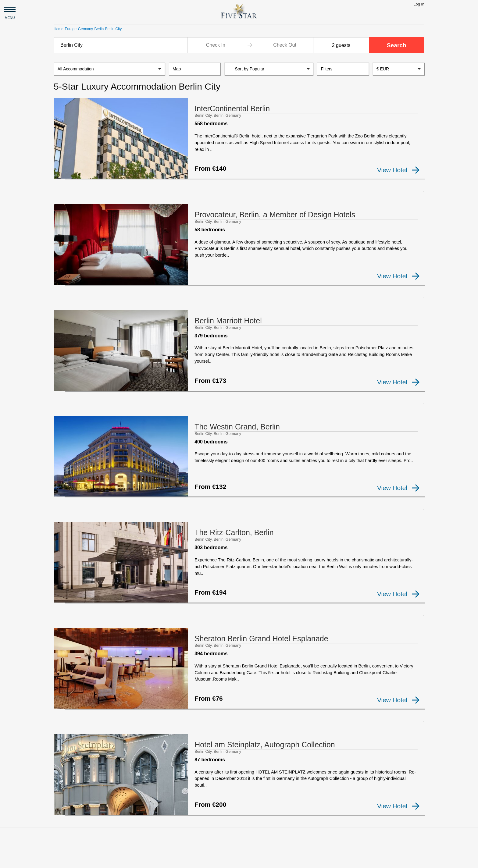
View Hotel (398, 170)
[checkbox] (63, 175)
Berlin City (114, 29)
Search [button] (397, 45)
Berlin (99, 29)
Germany (86, 29)
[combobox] (120, 45)
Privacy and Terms (107, 861)
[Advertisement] (239, 800)
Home (59, 29)
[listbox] (109, 69)
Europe (71, 29)
